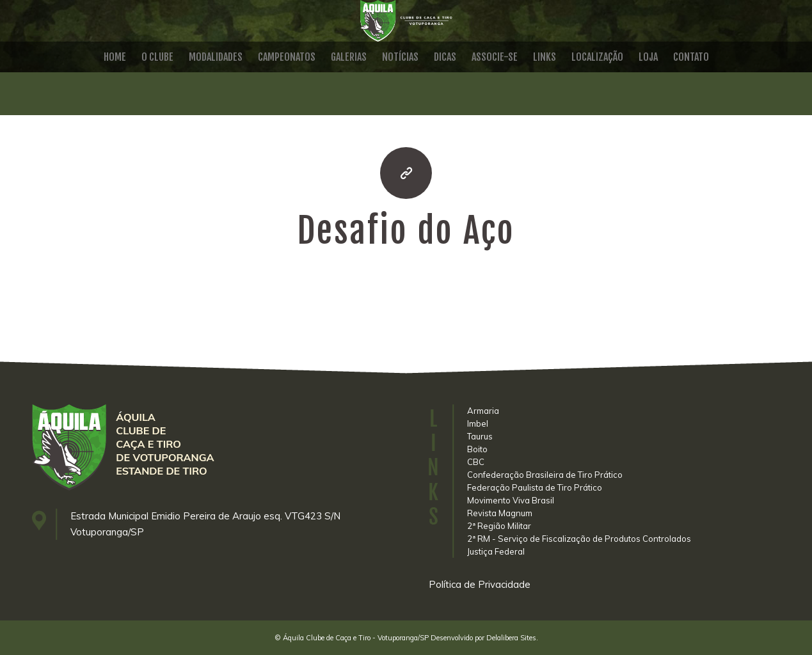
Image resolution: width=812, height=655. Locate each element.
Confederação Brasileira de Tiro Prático (545, 475)
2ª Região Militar (499, 526)
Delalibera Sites (511, 638)
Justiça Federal (496, 551)
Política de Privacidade (480, 584)
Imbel (478, 423)
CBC (476, 462)
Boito (477, 449)
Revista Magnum (500, 513)
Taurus (480, 436)
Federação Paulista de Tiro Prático (535, 487)
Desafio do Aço (406, 231)
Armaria (483, 411)
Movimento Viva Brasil (511, 500)
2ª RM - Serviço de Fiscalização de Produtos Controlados (579, 539)
